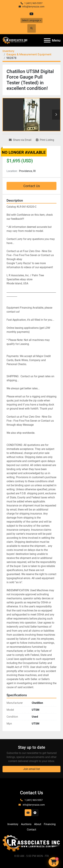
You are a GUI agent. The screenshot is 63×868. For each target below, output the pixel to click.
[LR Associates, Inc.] (32, 843)
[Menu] (47, 40)
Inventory (13, 824)
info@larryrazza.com (33, 7)
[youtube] (31, 14)
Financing (50, 824)
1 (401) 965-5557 (33, 3)
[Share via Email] (20, 140)
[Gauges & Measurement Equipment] (29, 54)
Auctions (26, 824)
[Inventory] (8, 51)
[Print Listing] (45, 140)
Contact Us (32, 186)
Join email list (32, 769)
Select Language (30, 20)
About (38, 824)
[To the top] (35, 813)
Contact (32, 830)
